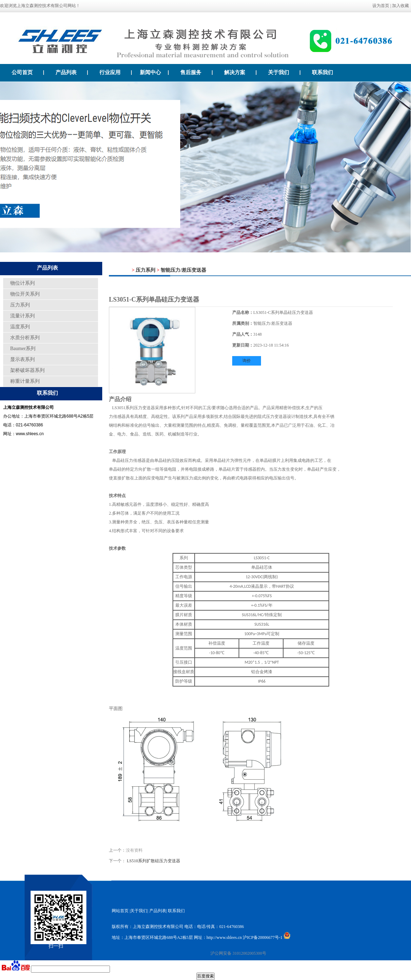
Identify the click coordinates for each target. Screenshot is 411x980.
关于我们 (284, 72)
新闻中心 (154, 72)
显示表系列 (22, 359)
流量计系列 (22, 316)
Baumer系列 (23, 349)
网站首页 (120, 911)
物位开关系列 (25, 294)
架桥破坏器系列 (27, 370)
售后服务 (197, 72)
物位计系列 (22, 283)
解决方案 (240, 72)
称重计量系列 (25, 381)
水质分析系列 (25, 338)
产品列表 (72, 72)
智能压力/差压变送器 (183, 270)
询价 (247, 361)
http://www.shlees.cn (224, 937)
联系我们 (322, 72)
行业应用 (116, 72)
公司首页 (28, 72)
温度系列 (20, 327)
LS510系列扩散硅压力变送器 (154, 861)
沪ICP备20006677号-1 (263, 937)
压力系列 (20, 305)
